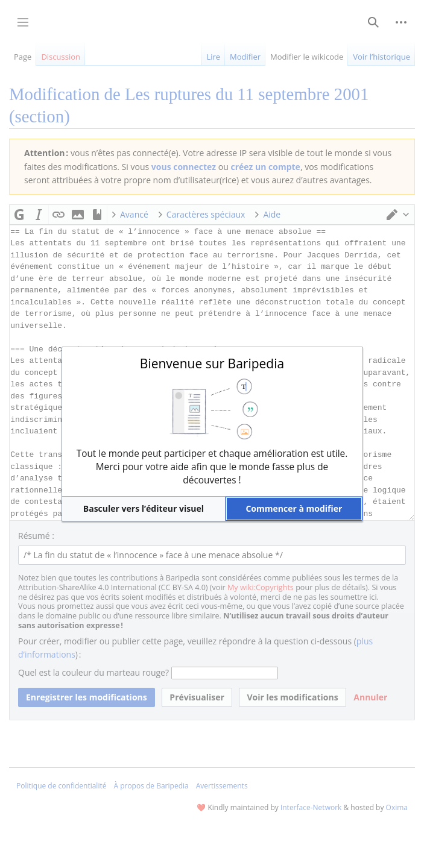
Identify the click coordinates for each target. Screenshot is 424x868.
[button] (144, 509)
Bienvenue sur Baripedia (212, 363)
